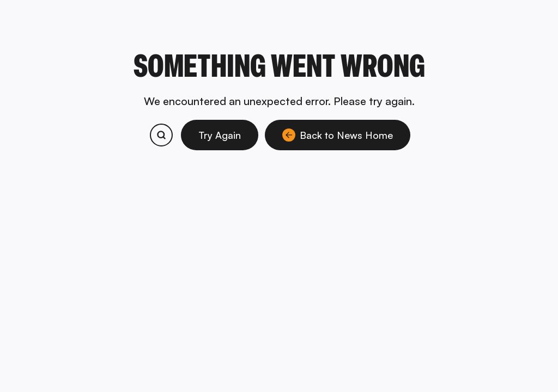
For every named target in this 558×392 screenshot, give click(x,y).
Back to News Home (338, 135)
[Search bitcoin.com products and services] (161, 135)
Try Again (220, 135)
